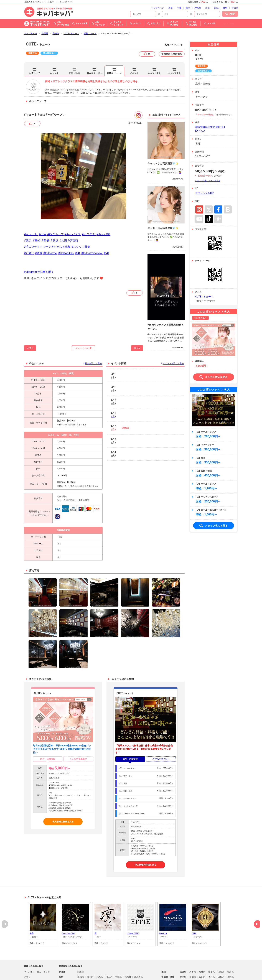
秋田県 (212, 953)
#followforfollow (92, 234)
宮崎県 (128, 972)
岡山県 (100, 967)
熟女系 (27, 972)
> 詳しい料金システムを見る (208, 161)
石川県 (202, 958)
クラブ (27, 958)
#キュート (31, 215)
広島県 (109, 967)
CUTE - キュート (71, 14)
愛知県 (100, 962)
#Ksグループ (55, 215)
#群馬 (28, 221)
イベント (134, 54)
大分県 (118, 972)
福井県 (212, 958)
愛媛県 (202, 967)
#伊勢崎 (73, 221)
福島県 (230, 953)
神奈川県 (138, 958)
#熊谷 (55, 221)
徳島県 (183, 967)
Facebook (218, 190)
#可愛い (29, 234)
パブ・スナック (32, 967)
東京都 (128, 958)
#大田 (63, 221)
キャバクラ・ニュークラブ (37, 953)
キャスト (54, 54)
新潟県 (183, 958)
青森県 (183, 953)
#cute (43, 215)
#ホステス (89, 215)
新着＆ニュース (114, 54)
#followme (50, 234)
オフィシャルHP (204, 174)
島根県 (90, 967)
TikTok (209, 200)
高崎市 (56, 14)
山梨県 (221, 958)
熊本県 (109, 972)
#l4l (78, 234)
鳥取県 (81, 967)
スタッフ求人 (174, 54)
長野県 (230, 958)
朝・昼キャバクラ (33, 962)
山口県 (118, 967)
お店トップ (34, 54)
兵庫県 (212, 962)
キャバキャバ (30, 14)
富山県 (193, 958)
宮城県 (202, 953)
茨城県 (81, 958)
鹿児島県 (138, 972)
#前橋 (46, 221)
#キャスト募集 (61, 227)
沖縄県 (149, 972)
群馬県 (45, 14)
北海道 (81, 953)
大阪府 (202, 962)
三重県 (109, 962)
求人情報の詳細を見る (63, 802)
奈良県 (221, 962)
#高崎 (37, 221)
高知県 (212, 967)
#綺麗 (39, 234)
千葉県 (118, 958)
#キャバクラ (73, 215)
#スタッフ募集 (81, 227)
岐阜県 (81, 962)
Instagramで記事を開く (39, 253)
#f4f (106, 234)
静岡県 (90, 962)
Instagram (199, 190)
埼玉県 (109, 958)
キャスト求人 (154, 54)
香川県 (193, 967)
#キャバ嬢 (103, 215)
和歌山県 (232, 962)
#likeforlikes (66, 234)
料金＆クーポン (94, 54)
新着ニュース (90, 14)
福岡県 (81, 972)
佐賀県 (90, 972)
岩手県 (193, 953)
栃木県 (90, 958)
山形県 (221, 953)
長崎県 (100, 972)
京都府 (193, 962)
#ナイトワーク (42, 227)
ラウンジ (28, 977)
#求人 (28, 227)
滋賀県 (183, 962)
